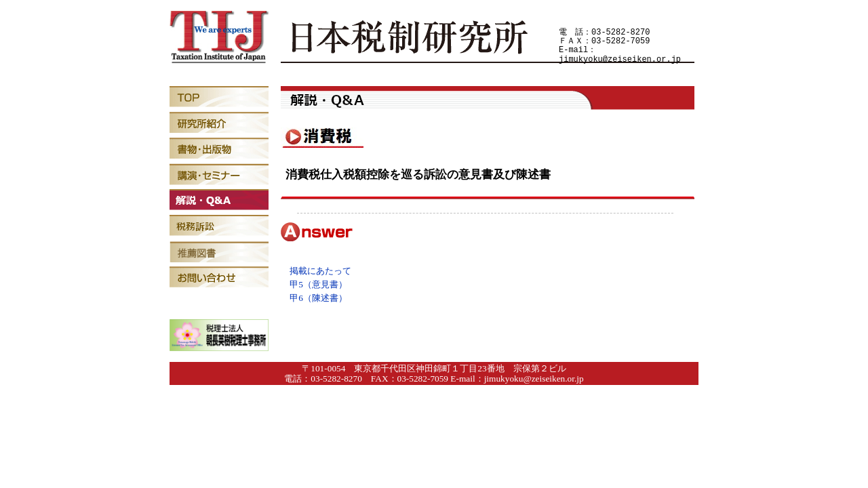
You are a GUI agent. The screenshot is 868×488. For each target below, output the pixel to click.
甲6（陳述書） (318, 298)
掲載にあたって (320, 271)
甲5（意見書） (318, 284)
